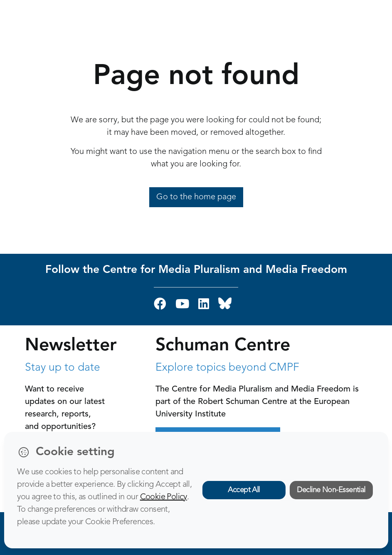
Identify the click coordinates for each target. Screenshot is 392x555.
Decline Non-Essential (331, 490)
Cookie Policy (164, 497)
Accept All (244, 490)
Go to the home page (196, 197)
